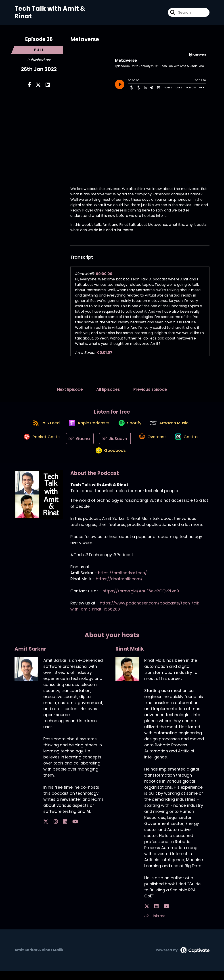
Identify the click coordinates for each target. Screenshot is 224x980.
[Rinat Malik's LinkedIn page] (152, 915)
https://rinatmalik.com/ (119, 588)
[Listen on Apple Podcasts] (87, 427)
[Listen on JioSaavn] (114, 443)
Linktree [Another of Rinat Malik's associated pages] (155, 925)
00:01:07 (105, 353)
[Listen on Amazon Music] (173, 427)
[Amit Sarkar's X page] (46, 831)
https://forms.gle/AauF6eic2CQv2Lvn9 (141, 600)
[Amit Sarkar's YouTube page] (62, 831)
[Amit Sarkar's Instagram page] (51, 831)
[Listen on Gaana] (78, 443)
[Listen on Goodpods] (110, 459)
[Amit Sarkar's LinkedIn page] (56, 831)
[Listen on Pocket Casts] (38, 443)
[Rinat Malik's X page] (147, 915)
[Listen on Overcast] (152, 443)
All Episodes (108, 389)
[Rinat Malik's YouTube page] (158, 915)
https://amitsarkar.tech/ (122, 582)
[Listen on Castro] (188, 443)
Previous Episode (150, 389)
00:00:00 (104, 274)
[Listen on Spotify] (131, 427)
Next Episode (70, 389)
